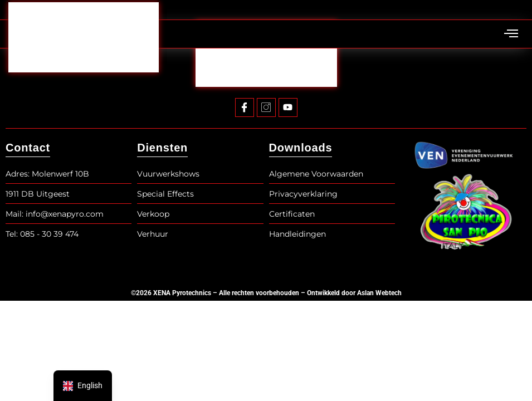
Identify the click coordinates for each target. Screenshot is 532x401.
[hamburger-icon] (511, 35)
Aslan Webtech (379, 293)
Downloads (301, 148)
